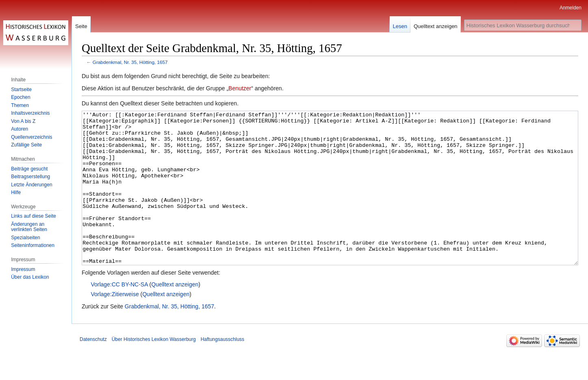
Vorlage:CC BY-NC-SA (119, 315)
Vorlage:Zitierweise (115, 325)
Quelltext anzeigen (175, 315)
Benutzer (240, 88)
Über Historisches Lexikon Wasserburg (154, 370)
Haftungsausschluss (222, 370)
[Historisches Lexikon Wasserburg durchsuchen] (523, 25)
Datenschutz (93, 370)
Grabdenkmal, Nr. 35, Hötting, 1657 (130, 62)
